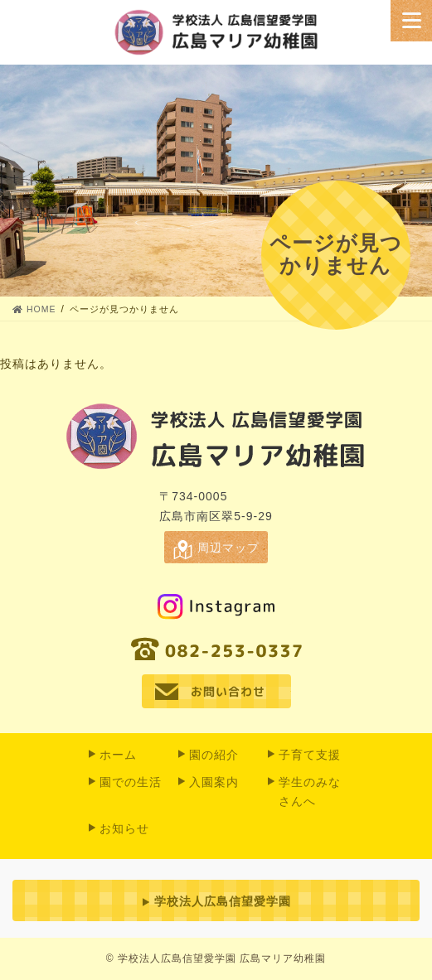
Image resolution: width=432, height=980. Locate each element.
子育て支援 (310, 755)
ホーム (118, 755)
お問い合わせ (227, 691)
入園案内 (214, 782)
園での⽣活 (131, 782)
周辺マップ (228, 548)
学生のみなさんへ (310, 792)
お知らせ (124, 828)
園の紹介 (214, 755)
